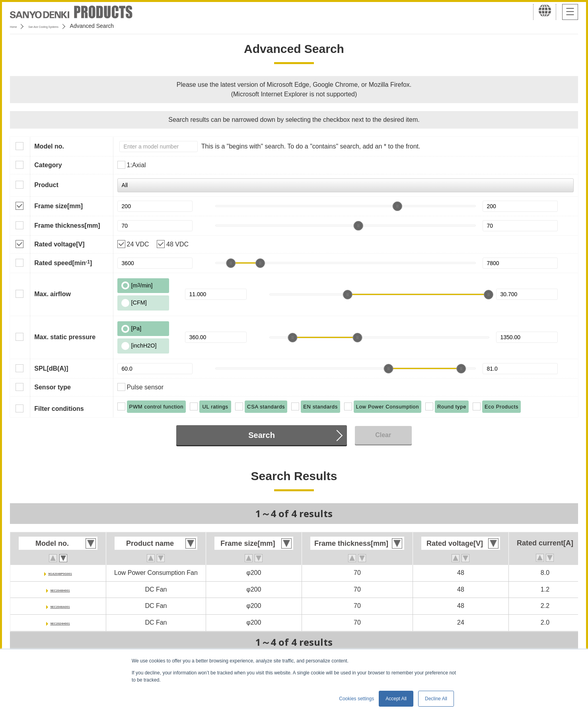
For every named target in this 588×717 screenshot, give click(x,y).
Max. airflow (53, 294)
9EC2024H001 (60, 622)
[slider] (397, 206)
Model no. (49, 146)
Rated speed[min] (63, 263)
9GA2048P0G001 (60, 573)
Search (262, 435)
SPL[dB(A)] (51, 368)
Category (48, 165)
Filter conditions (59, 409)
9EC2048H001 (60, 589)
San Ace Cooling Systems (68, 26)
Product (46, 185)
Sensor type (53, 387)
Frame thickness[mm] (67, 226)
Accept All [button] (396, 699)
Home (17, 26)
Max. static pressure (65, 337)
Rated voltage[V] (59, 244)
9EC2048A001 (60, 606)
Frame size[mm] (58, 206)
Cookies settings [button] (356, 699)
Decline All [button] (436, 699)
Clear (383, 435)
